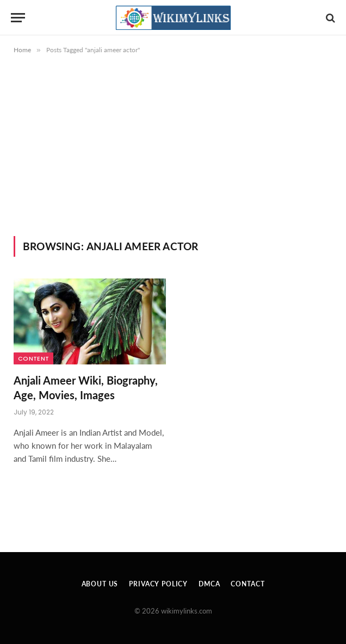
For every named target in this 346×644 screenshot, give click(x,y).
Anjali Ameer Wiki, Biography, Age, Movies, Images (86, 388)
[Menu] (18, 18)
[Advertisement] (173, 154)
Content (33, 358)
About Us (100, 584)
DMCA (209, 584)
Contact (248, 584)
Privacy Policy (158, 584)
